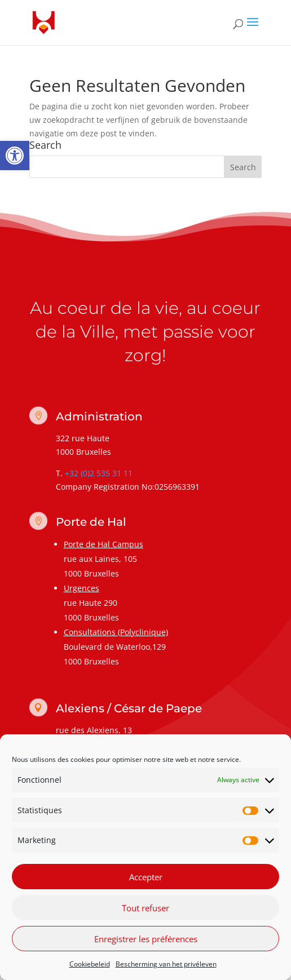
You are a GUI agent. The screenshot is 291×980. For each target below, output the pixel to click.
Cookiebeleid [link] (90, 964)
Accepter (146, 877)
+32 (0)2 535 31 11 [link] (99, 473)
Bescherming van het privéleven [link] (166, 964)
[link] (15, 156)
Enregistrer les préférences (146, 939)
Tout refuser (145, 908)
